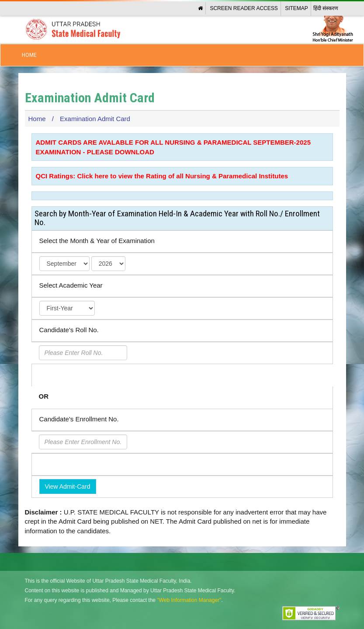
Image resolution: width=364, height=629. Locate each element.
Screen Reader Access (244, 8)
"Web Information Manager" (189, 600)
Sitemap (296, 8)
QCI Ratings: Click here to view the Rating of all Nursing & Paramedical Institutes (162, 176)
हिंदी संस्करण (326, 8)
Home (29, 55)
